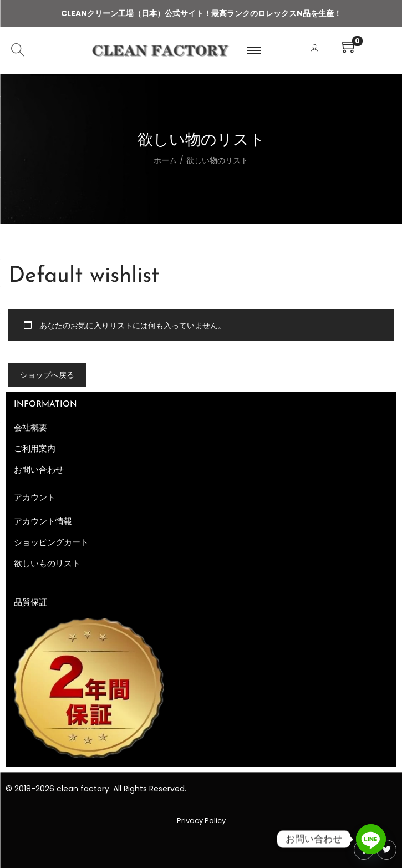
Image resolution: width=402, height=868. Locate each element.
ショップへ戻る (47, 375)
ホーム (165, 160)
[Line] (371, 839)
